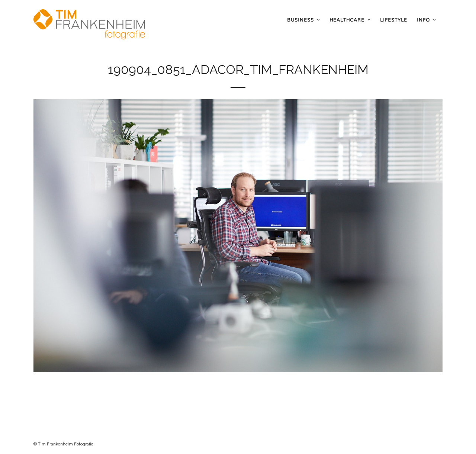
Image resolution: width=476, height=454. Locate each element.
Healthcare (347, 20)
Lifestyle (394, 20)
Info (423, 20)
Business (300, 20)
